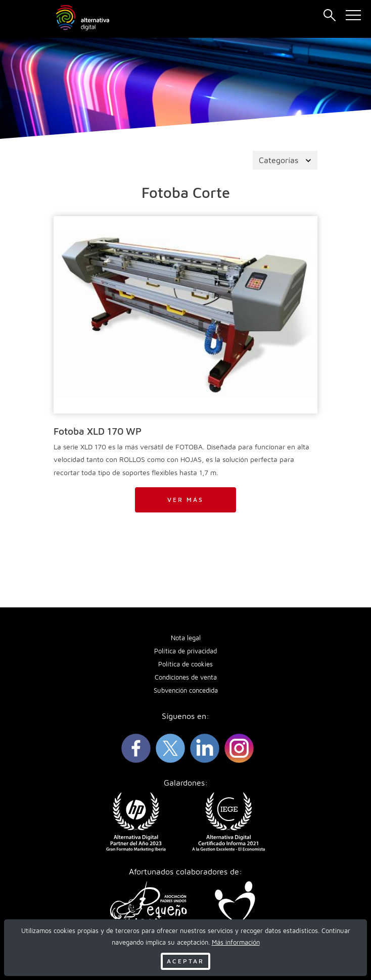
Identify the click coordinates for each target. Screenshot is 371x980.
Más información (236, 942)
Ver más (185, 500)
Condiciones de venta (186, 677)
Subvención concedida (186, 690)
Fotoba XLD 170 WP (98, 431)
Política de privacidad (185, 651)
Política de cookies (185, 664)
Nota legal (186, 638)
